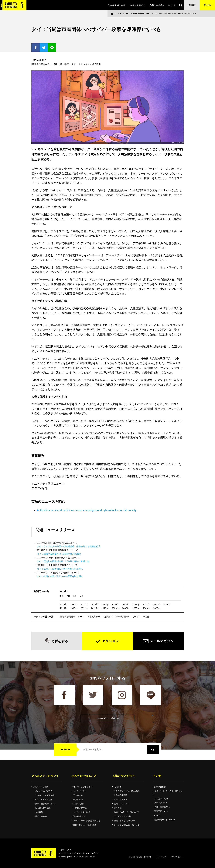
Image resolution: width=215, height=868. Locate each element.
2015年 (167, 604)
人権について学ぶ (157, 5)
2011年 (95, 608)
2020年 (115, 604)
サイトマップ (161, 857)
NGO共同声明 (123, 617)
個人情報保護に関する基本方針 (140, 857)
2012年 (84, 608)
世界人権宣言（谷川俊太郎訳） (127, 791)
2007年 (136, 608)
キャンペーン (79, 791)
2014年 (63, 608)
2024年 (74, 604)
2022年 (95, 604)
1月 (62, 596)
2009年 (115, 608)
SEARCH (65, 750)
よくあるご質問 (161, 799)
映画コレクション (121, 804)
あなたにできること (137, 5)
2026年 (63, 591)
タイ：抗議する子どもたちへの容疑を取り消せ (60, 576)
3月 (75, 596)
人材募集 (39, 812)
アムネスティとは (41, 787)
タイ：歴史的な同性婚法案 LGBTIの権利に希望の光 (63, 561)
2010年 (105, 608)
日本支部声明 (94, 617)
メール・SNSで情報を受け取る (87, 821)
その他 (146, 617)
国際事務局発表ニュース (142, 14)
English (157, 815)
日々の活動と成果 (43, 808)
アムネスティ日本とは (43, 799)
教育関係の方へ (161, 811)
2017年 (146, 604)
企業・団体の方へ (162, 807)
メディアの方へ (161, 803)
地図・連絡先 (41, 816)
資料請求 (192, 5)
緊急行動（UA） (80, 816)
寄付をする (60, 641)
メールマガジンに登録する (107, 718)
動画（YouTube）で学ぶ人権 (126, 812)
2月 (68, 596)
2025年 (63, 604)
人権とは (118, 787)
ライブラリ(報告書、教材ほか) (127, 825)
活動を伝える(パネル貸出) (85, 825)
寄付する (207, 5)
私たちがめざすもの (44, 791)
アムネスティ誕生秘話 (45, 795)
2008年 (126, 608)
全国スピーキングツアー (124, 821)
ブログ (136, 617)
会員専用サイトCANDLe (165, 820)
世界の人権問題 (121, 795)
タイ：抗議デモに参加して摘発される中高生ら (60, 569)
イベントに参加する (82, 812)
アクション (111, 641)
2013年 (74, 608)
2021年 (105, 604)
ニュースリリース (123, 14)
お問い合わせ (160, 787)
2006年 (146, 608)
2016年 (157, 604)
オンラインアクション (83, 787)
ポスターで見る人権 (122, 816)
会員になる (78, 799)
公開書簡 (108, 617)
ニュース (172, 5)
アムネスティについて (116, 5)
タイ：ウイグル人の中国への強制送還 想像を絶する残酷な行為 (69, 546)
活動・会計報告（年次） (46, 804)
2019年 (126, 604)
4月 (82, 596)
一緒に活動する (80, 808)
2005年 (157, 608)
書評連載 (118, 808)
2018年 (136, 604)
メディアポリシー (177, 857)
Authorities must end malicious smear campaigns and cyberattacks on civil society (87, 510)
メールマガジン (162, 641)
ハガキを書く (79, 804)
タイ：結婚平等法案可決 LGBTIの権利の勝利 (59, 554)
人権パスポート (121, 799)
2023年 (84, 604)
